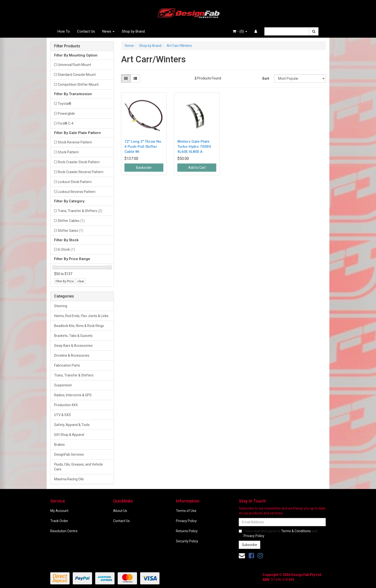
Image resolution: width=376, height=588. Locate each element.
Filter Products (67, 46)
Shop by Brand (133, 31)
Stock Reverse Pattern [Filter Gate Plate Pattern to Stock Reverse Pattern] (75, 142)
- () (240, 31)
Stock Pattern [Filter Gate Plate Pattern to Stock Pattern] (68, 152)
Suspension (63, 385)
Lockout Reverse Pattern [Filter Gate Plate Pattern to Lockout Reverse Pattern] (77, 192)
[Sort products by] (300, 78)
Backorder (144, 168)
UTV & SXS (62, 415)
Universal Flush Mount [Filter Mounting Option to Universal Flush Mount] (74, 65)
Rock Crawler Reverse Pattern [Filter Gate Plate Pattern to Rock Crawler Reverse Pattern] (81, 172)
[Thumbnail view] (126, 78)
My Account (59, 511)
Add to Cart (197, 168)
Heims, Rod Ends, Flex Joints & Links (81, 316)
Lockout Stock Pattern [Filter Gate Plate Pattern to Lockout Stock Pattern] (75, 182)
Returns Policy (187, 531)
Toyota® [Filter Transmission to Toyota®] (65, 104)
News (108, 31)
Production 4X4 (66, 405)
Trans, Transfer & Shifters (80, 211)
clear (81, 281)
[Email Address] (282, 522)
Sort (266, 78)
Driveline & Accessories (72, 355)
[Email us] (242, 556)
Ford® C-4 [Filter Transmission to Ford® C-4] (66, 123)
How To (64, 31)
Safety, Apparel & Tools (72, 425)
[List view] (135, 78)
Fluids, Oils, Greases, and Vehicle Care (79, 467)
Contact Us (86, 31)
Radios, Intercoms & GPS (73, 395)
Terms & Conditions (296, 531)
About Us (120, 511)
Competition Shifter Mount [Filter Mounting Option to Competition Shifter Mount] (78, 85)
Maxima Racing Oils (69, 479)
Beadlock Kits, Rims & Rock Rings (79, 326)
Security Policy (187, 541)
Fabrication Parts (67, 365)
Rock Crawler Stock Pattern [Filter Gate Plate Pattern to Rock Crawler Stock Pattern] (79, 162)
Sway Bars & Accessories (73, 346)
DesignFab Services (69, 454)
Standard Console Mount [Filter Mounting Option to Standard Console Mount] (77, 75)
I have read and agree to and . (278, 533)
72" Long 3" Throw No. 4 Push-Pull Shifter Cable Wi (143, 147)
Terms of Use (186, 511)
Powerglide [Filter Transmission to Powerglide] (66, 113)
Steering (61, 306)
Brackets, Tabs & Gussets (73, 336)
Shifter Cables (71, 221)
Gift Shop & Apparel (69, 435)
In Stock (66, 249)
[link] (251, 556)
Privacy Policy (186, 521)
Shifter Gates (70, 231)
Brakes (59, 445)
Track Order (59, 521)
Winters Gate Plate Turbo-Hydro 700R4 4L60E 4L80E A (194, 147)
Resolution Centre (64, 531)
